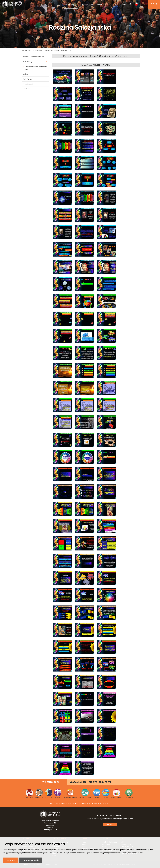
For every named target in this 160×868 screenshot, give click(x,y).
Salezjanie (84, 4)
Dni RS (26, 74)
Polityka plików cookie (31, 860)
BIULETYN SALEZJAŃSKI (69, 803)
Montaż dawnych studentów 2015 (36, 68)
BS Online (83, 803)
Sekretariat (27, 79)
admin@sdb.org (50, 830)
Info (124, 4)
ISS (90, 803)
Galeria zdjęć (28, 84)
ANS (51, 803)
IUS (101, 803)
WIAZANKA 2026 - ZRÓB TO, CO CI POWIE (90, 782)
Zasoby (117, 4)
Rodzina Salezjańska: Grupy (34, 57)
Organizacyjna (97, 4)
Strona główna (71, 4)
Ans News (27, 89)
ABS (96, 803)
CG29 (154, 4)
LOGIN (143, 4)
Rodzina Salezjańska (52, 50)
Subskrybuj (110, 825)
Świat (108, 4)
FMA (107, 803)
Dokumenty (65, 50)
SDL (57, 803)
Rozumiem (11, 860)
